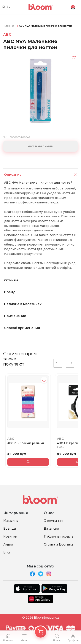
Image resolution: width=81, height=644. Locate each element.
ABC (7, 35)
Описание (41, 175)
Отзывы (40, 280)
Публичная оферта (59, 536)
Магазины (11, 521)
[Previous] (58, 363)
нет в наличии (40, 146)
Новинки (10, 536)
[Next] (70, 363)
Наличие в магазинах (40, 304)
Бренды (10, 529)
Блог (7, 552)
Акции (8, 544)
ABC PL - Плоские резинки (26, 443)
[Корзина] (41, 632)
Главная (10, 26)
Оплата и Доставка (59, 544)
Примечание (40, 316)
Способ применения (40, 328)
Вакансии (51, 529)
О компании (53, 521)
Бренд (40, 292)
